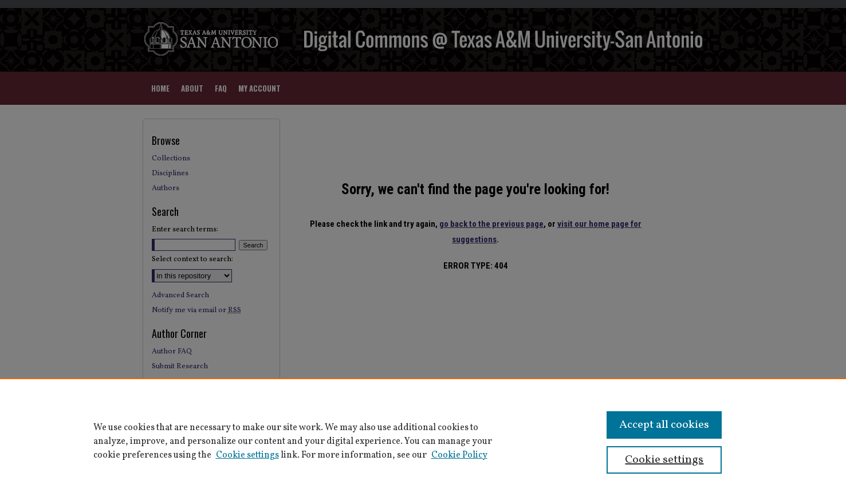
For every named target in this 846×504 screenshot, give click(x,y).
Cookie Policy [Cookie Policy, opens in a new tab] (459, 455)
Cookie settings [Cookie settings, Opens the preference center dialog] (664, 460)
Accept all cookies (664, 425)
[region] (423, 441)
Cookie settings (247, 455)
